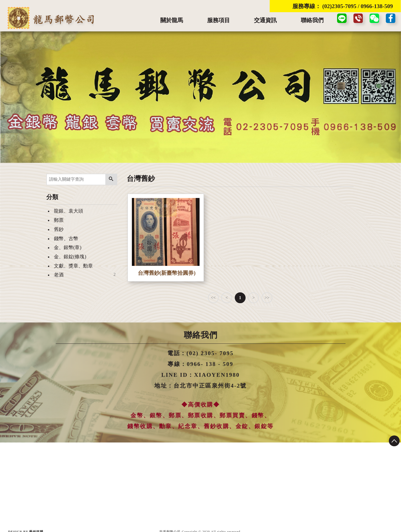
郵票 (59, 220)
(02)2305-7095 (339, 6)
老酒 (59, 275)
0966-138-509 (377, 6)
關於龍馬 (172, 20)
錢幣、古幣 (66, 239)
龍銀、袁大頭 (69, 211)
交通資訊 (265, 20)
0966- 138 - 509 (210, 364)
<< (213, 298)
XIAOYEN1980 (217, 375)
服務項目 (219, 20)
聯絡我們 (312, 20)
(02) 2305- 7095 (210, 353)
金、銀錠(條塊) (70, 257)
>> (267, 298)
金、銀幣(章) (68, 247)
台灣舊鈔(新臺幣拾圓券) (167, 273)
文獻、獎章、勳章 (73, 266)
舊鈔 (59, 229)
